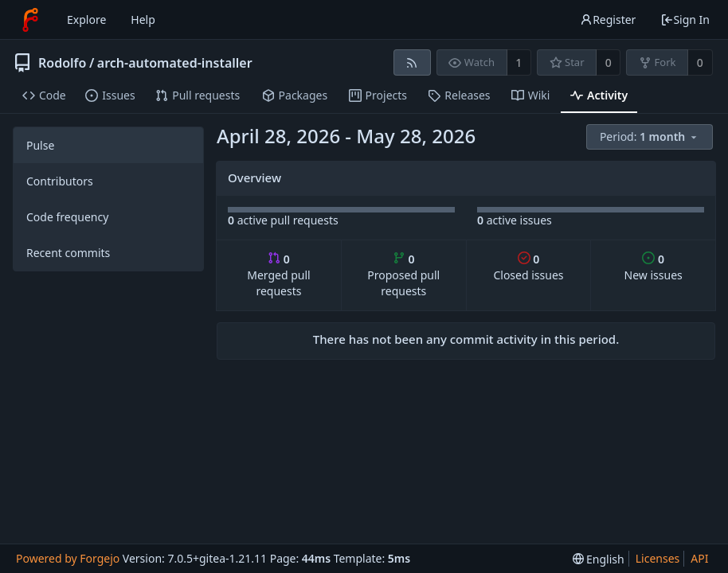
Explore (86, 19)
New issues (654, 267)
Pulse (40, 145)
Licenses (658, 558)
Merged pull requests (278, 275)
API (699, 558)
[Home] (30, 20)
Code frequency (67, 217)
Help (143, 19)
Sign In (685, 19)
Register (608, 19)
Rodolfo (62, 63)
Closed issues (528, 267)
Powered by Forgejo (68, 558)
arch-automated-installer (175, 63)
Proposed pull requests (403, 275)
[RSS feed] (412, 62)
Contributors (60, 181)
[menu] (651, 137)
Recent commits (68, 253)
